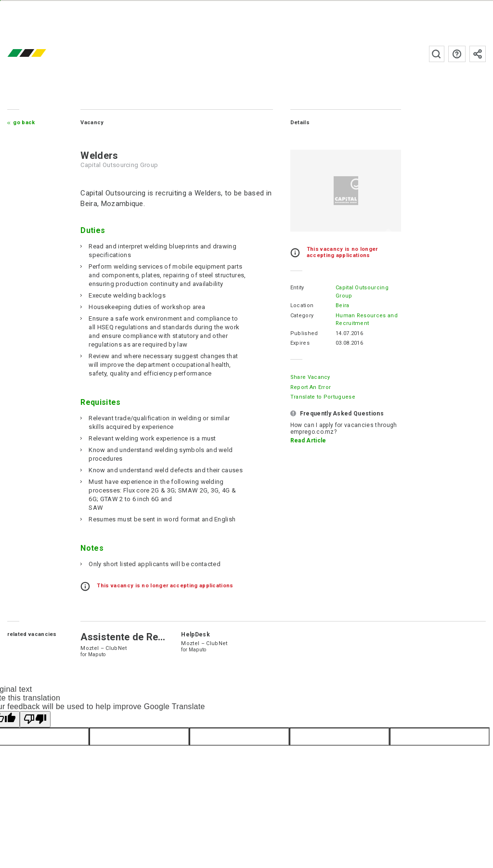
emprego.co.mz (41, 54)
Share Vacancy (310, 377)
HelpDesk (195, 635)
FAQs (457, 54)
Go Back (24, 123)
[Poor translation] (35, 719)
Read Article (308, 440)
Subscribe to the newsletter (478, 54)
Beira (343, 305)
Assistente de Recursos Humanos (158, 637)
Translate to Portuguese (323, 397)
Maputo (97, 654)
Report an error (311, 387)
